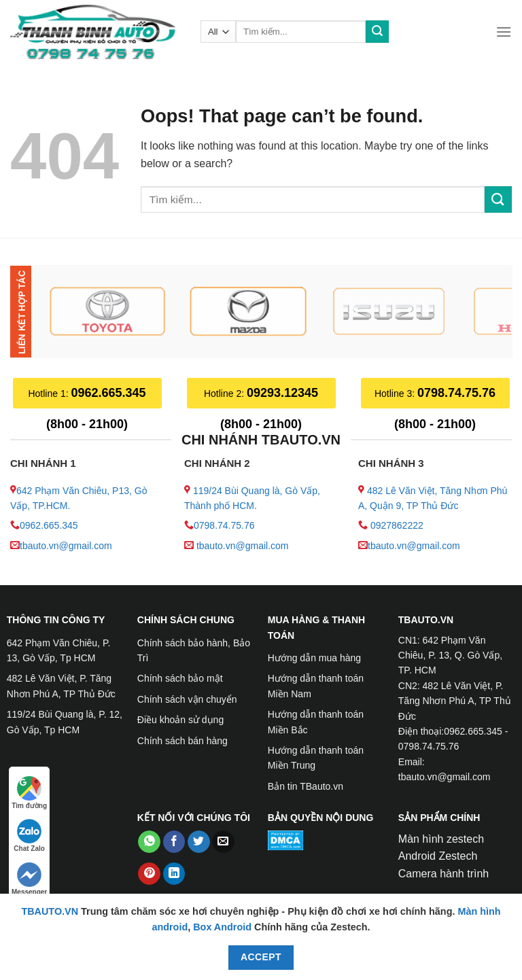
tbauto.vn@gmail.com (66, 546)
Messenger (29, 879)
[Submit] (377, 32)
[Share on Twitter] (199, 842)
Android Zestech (438, 856)
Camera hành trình (443, 874)
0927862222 (397, 525)
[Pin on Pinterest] (149, 874)
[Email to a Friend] (223, 842)
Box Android (224, 927)
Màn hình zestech (441, 839)
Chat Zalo (29, 836)
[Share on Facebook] (174, 842)
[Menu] (504, 32)
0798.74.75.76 (224, 525)
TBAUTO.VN (50, 911)
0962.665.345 (49, 525)
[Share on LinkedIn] (174, 874)
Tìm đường (29, 793)
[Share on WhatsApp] (149, 842)
